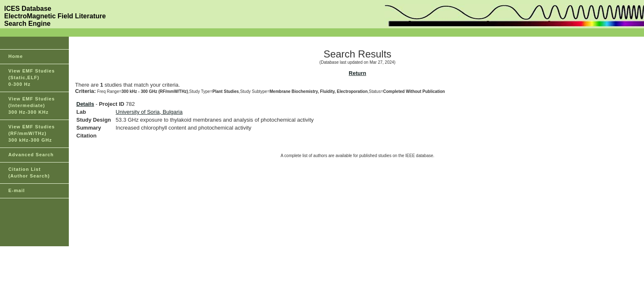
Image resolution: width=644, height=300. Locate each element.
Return (357, 73)
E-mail (17, 190)
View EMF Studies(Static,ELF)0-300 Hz (32, 77)
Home (16, 56)
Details (85, 104)
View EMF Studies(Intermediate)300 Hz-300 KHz (32, 105)
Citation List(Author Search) (29, 172)
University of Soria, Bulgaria (149, 112)
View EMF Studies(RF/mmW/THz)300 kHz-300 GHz (32, 133)
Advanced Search (31, 155)
